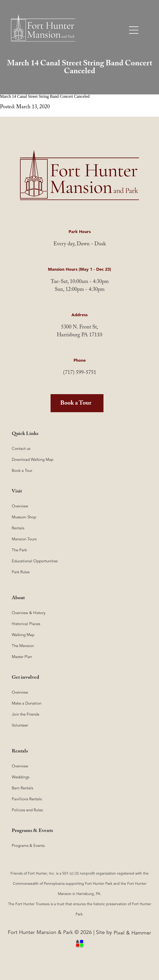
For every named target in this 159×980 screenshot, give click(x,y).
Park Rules (21, 572)
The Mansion (23, 646)
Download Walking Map (33, 459)
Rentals (18, 528)
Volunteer (20, 725)
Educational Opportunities (35, 561)
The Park (19, 550)
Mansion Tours (24, 539)
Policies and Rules (27, 810)
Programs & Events (28, 845)
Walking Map (23, 635)
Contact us (21, 448)
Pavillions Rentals (27, 799)
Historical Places (26, 624)
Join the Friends (25, 714)
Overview (20, 506)
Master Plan (22, 657)
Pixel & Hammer (132, 933)
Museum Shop (24, 517)
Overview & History (29, 613)
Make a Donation (27, 703)
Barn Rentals (22, 788)
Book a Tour (76, 404)
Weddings (20, 777)
